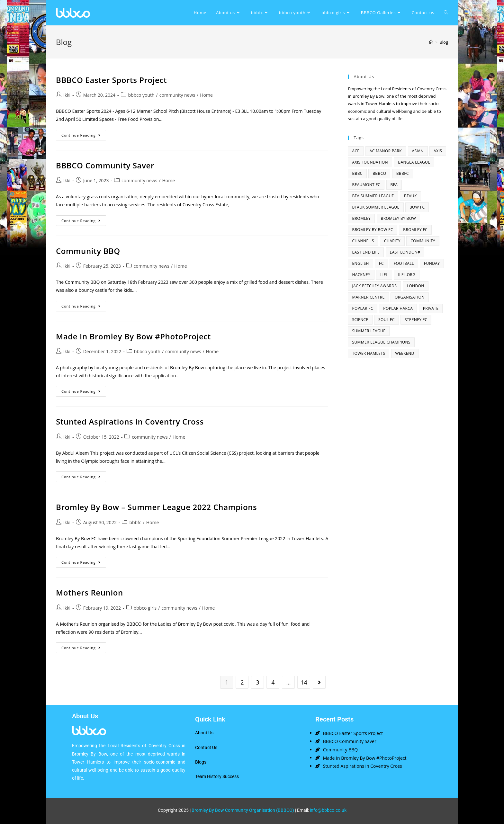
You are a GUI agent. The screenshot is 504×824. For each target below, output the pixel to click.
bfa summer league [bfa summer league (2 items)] (373, 196)
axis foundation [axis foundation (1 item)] (370, 162)
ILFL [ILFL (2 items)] (384, 275)
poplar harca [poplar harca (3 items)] (398, 308)
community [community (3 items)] (423, 241)
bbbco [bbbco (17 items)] (379, 173)
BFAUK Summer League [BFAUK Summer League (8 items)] (376, 207)
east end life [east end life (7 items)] (366, 252)
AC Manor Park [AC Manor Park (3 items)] (386, 151)
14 (304, 682)
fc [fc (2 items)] (381, 263)
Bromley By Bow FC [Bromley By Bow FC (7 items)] (372, 230)
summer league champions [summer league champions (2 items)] (381, 342)
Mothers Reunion (90, 592)
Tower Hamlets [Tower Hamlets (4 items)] (369, 353)
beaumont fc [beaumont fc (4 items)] (366, 185)
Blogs (201, 762)
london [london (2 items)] (416, 286)
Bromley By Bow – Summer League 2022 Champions (156, 507)
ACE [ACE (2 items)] (356, 151)
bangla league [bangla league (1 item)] (414, 162)
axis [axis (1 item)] (438, 151)
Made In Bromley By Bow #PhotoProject (133, 336)
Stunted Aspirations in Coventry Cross (130, 421)
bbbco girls (145, 608)
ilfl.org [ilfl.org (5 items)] (407, 275)
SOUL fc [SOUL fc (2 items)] (387, 320)
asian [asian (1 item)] (418, 151)
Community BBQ (88, 251)
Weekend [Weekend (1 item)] (405, 353)
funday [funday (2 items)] (432, 263)
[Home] (431, 42)
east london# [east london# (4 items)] (405, 252)
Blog (444, 42)
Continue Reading (84, 134)
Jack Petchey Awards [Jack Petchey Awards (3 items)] (374, 286)
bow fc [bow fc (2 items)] (417, 207)
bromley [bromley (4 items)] (361, 218)
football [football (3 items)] (404, 263)
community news (177, 95)
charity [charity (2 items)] (392, 241)
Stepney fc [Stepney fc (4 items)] (416, 320)
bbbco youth (141, 95)
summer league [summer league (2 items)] (369, 331)
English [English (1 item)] (360, 263)
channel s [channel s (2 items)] (363, 241)
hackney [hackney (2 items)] (361, 275)
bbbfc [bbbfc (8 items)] (403, 173)
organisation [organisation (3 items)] (410, 297)
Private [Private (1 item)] (431, 308)
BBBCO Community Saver (105, 165)
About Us (204, 733)
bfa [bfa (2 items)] (394, 185)
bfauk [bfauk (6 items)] (410, 196)
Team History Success (217, 776)
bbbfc (135, 522)
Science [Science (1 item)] (360, 320)
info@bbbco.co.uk (328, 810)
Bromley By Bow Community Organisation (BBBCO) (243, 810)
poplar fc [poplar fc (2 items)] (363, 308)
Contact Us (206, 748)
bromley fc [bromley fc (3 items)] (415, 230)
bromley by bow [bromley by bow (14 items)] (398, 218)
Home (206, 95)
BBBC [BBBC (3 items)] (357, 173)
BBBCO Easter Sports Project (111, 80)
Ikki (67, 95)
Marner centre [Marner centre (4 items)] (368, 297)
